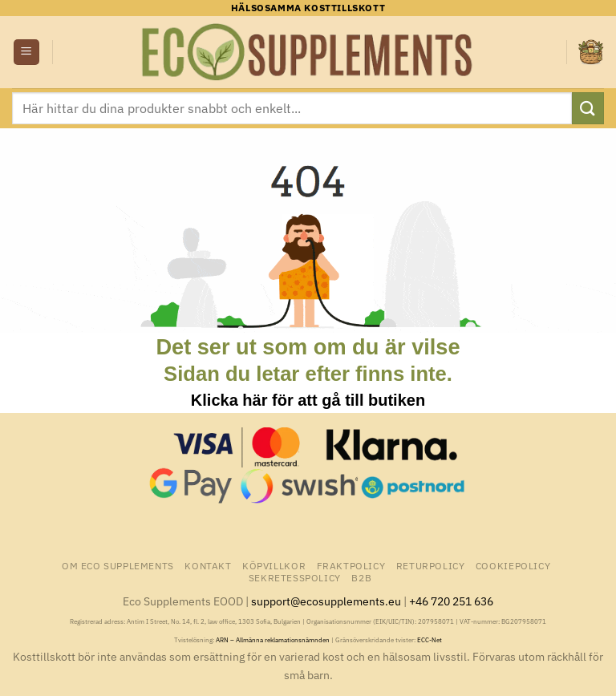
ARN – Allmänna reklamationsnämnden (273, 640)
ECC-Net (430, 640)
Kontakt (208, 565)
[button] (26, 53)
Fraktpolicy (351, 565)
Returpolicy (431, 565)
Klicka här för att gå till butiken (308, 400)
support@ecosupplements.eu (326, 601)
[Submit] (588, 108)
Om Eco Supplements (118, 565)
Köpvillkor (274, 565)
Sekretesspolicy (295, 577)
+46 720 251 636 (451, 601)
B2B (361, 577)
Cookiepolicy (513, 565)
